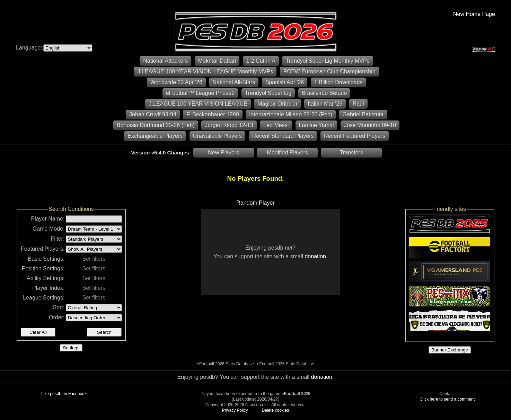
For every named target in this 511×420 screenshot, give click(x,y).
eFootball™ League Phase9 (200, 93)
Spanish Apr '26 (285, 82)
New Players (223, 153)
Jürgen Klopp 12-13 (229, 125)
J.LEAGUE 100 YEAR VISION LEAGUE (198, 104)
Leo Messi (276, 125)
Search (104, 332)
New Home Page (474, 14)
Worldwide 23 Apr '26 (176, 82)
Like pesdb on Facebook (64, 394)
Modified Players (288, 153)
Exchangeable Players (155, 136)
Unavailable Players (217, 136)
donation (315, 256)
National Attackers (165, 61)
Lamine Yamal (316, 125)
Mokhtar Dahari (217, 61)
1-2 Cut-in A (261, 61)
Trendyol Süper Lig (268, 93)
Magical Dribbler (277, 104)
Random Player (255, 203)
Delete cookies (275, 410)
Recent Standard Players (283, 136)
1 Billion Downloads (338, 82)
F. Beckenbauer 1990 (213, 114)
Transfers (351, 153)
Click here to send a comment (447, 399)
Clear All (38, 332)
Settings (71, 348)
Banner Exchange (450, 350)
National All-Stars (234, 82)
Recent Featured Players (355, 136)
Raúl (358, 104)
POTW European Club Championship (329, 72)
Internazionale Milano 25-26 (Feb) (291, 114)
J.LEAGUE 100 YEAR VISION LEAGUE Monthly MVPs (205, 72)
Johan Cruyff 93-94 (153, 114)
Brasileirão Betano (324, 93)
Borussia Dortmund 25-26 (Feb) (156, 125)
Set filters (94, 259)
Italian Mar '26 (325, 104)
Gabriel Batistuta (363, 114)
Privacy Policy (235, 410)
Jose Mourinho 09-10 (370, 125)
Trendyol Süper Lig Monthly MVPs (327, 61)
